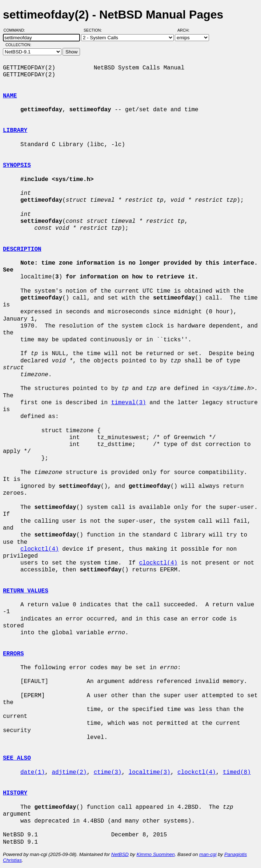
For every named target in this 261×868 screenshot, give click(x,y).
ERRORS (13, 654)
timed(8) (237, 772)
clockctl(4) (40, 549)
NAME (10, 96)
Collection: (18, 45)
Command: (17, 30)
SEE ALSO (17, 758)
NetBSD (120, 854)
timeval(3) (129, 403)
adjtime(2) (69, 772)
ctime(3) (108, 772)
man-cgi (208, 854)
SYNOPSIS (17, 165)
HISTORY (15, 793)
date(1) (33, 772)
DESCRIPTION (22, 249)
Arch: (187, 30)
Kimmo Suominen (155, 854)
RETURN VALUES (26, 591)
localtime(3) (150, 772)
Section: (94, 30)
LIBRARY (15, 130)
